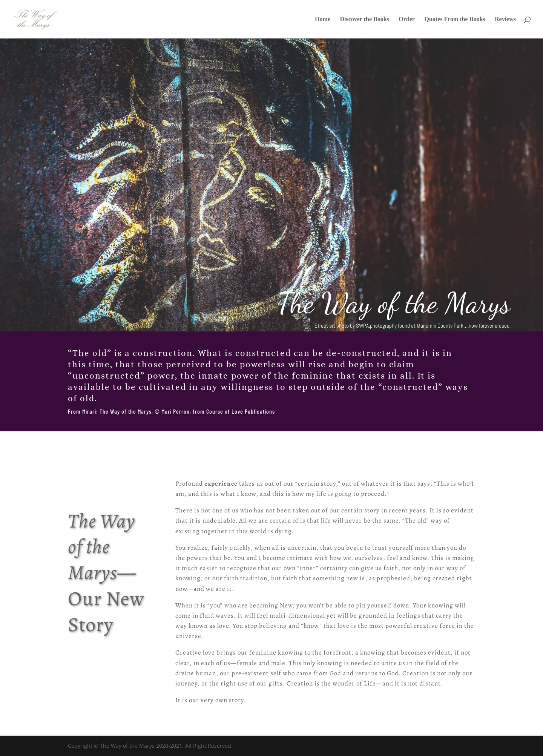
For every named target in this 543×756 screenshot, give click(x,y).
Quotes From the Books (455, 19)
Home (323, 19)
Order (407, 19)
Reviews (505, 19)
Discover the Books (364, 19)
